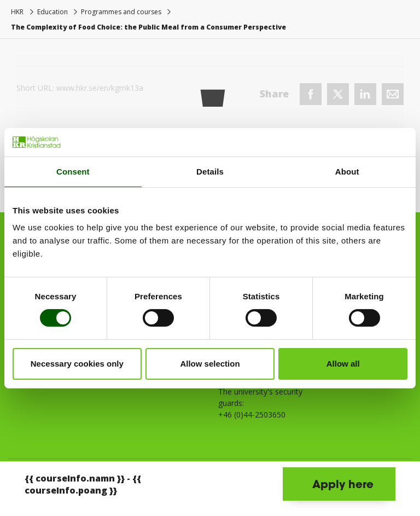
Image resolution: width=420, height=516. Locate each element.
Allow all (343, 364)
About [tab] (347, 172)
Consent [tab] (73, 172)
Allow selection (210, 364)
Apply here (343, 484)
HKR (17, 12)
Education (52, 12)
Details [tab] (210, 172)
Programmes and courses (121, 12)
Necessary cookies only (77, 364)
